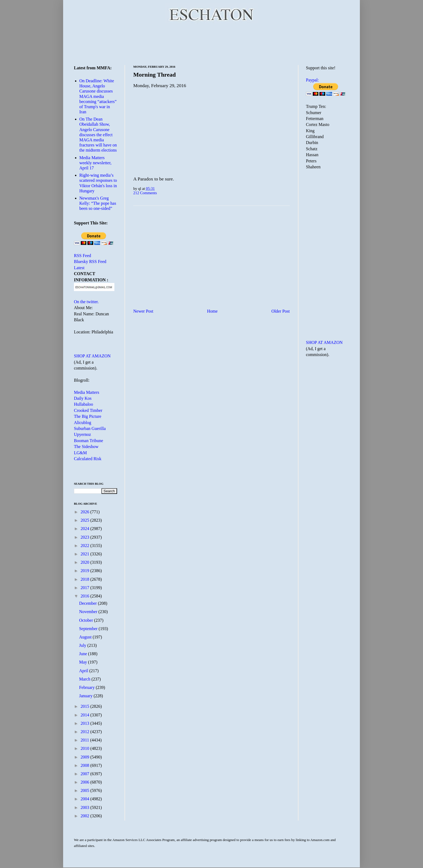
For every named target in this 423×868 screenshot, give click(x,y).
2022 (86, 546)
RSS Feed (83, 256)
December (88, 603)
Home (212, 311)
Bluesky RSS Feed (90, 262)
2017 (86, 588)
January (86, 696)
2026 (86, 512)
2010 (86, 748)
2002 (86, 816)
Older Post (281, 311)
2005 (86, 790)
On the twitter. (86, 302)
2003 (86, 807)
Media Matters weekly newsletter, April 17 (95, 163)
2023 (86, 537)
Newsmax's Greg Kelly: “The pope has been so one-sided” (98, 203)
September (89, 629)
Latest (79, 268)
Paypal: (312, 80)
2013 (86, 723)
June (83, 654)
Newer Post (143, 311)
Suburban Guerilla (90, 428)
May (83, 662)
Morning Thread (155, 75)
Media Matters (87, 392)
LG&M (80, 453)
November (89, 612)
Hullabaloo (83, 404)
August (86, 637)
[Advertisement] (211, 43)
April (84, 671)
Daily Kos (83, 398)
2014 (86, 715)
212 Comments (145, 193)
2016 (86, 596)
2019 (86, 571)
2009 (86, 757)
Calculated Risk (88, 459)
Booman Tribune (88, 441)
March (85, 679)
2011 (85, 740)
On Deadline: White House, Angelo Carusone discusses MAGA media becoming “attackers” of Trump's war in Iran (98, 96)
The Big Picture (88, 416)
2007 (86, 774)
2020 (86, 562)
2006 (86, 782)
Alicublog (83, 423)
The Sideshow (86, 447)
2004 (86, 799)
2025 (86, 520)
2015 (86, 706)
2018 (86, 579)
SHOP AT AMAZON (92, 356)
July (83, 645)
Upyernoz (82, 434)
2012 (86, 732)
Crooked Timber (88, 410)
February (87, 687)
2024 (86, 529)
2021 (86, 554)
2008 (86, 765)
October (87, 620)
